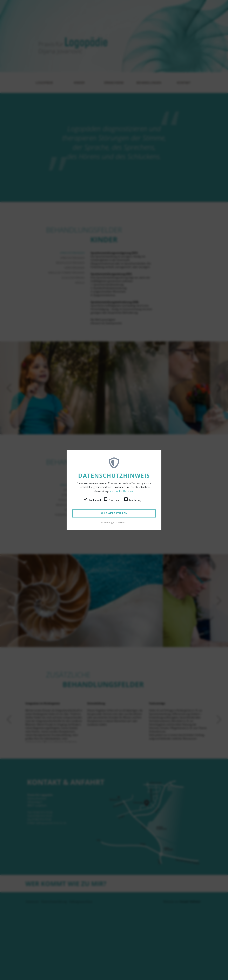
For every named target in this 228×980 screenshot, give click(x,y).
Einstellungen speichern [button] (114, 522)
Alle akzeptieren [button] (114, 513)
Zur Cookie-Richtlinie (122, 491)
